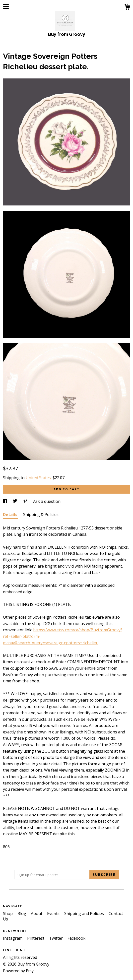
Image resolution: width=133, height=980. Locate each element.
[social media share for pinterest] (26, 501)
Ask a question (47, 501)
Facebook (76, 938)
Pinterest (36, 938)
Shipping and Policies (85, 914)
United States (38, 478)
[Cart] (127, 8)
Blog (22, 914)
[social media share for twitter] (16, 501)
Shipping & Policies (41, 515)
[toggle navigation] (6, 6)
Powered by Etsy (18, 971)
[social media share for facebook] (5, 501)
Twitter (56, 938)
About (37, 914)
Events (54, 914)
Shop (8, 914)
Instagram (13, 938)
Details (11, 515)
